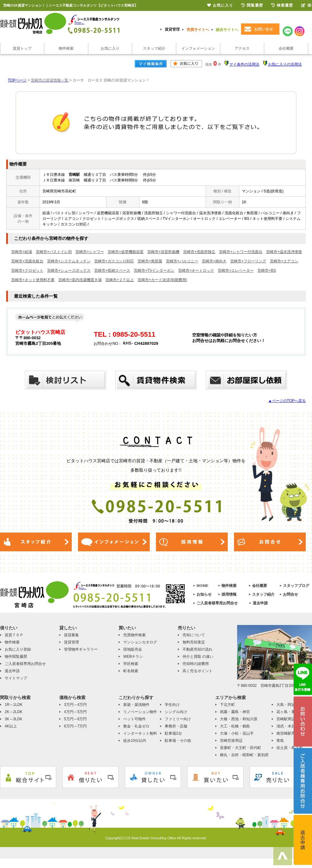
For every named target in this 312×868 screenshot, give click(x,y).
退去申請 (260, 603)
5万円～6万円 (75, 719)
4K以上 (11, 726)
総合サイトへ (227, 30)
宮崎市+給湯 (22, 252)
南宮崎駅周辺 (288, 733)
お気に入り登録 (18, 649)
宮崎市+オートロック (196, 270)
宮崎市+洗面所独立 (199, 252)
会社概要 (286, 48)
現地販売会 (133, 649)
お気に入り (110, 48)
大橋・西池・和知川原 (239, 719)
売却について (194, 635)
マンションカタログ (140, 642)
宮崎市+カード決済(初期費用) (162, 280)
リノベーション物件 (140, 712)
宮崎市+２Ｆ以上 (120, 280)
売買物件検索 (134, 635)
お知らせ (204, 594)
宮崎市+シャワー (90, 252)
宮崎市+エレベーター (236, 270)
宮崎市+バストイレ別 (54, 252)
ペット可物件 (134, 719)
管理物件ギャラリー (81, 649)
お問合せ (290, 594)
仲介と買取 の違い (198, 657)
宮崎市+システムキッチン (69, 261)
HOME (202, 586)
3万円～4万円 (75, 705)
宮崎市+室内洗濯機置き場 (80, 280)
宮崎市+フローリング (248, 261)
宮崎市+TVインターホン (154, 270)
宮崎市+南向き (214, 261)
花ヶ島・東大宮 (290, 712)
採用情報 (229, 594)
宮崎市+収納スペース (112, 270)
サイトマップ (16, 678)
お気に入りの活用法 (285, 64)
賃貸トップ (22, 48)
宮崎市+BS (267, 270)
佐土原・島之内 (290, 748)
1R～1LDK (14, 705)
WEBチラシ (133, 657)
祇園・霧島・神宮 (235, 712)
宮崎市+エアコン (284, 261)
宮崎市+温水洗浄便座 (284, 252)
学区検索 (131, 664)
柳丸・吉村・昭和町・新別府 (244, 755)
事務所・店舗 (176, 726)
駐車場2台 (173, 733)
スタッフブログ (296, 586)
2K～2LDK (14, 712)
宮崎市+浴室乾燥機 (163, 252)
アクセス (242, 48)
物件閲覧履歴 (16, 657)
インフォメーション (198, 48)
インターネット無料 (140, 733)
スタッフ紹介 (154, 48)
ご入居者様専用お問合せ (217, 603)
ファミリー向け (178, 719)
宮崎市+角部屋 (150, 261)
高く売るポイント (197, 671)
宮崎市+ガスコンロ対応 (114, 261)
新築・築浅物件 (136, 705)
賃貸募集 (71, 635)
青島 (280, 741)
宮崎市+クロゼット (27, 270)
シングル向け (176, 712)
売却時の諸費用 (196, 664)
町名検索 (131, 671)
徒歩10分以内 (135, 741)
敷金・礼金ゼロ (136, 726)
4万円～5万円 (75, 712)
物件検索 (66, 48)
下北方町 (227, 705)
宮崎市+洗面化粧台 (27, 261)
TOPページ (17, 80)
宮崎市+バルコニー (182, 261)
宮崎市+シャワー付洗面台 (241, 252)
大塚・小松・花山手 (237, 733)
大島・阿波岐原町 (291, 705)
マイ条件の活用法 (244, 64)
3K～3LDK (14, 719)
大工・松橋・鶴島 (235, 726)
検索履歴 (282, 5)
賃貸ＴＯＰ (14, 635)
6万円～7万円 (75, 726)
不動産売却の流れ (197, 649)
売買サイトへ (198, 30)
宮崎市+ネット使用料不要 (33, 280)
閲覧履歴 (252, 5)
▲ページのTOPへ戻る (287, 401)
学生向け (172, 705)
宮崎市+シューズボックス (69, 270)
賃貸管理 (172, 29)
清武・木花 (286, 726)
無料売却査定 (194, 642)
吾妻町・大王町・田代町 (241, 748)
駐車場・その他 (178, 741)
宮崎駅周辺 (286, 719)
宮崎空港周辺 (231, 741)
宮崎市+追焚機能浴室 (126, 252)
